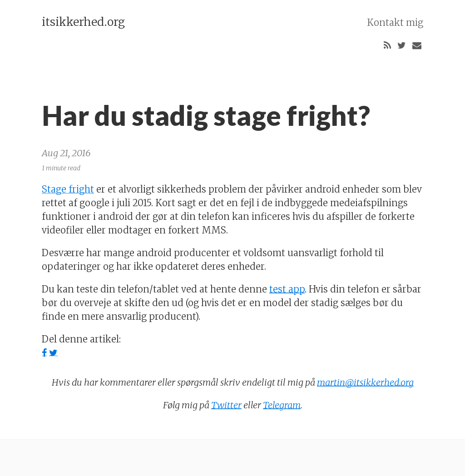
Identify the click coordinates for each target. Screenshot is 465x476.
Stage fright (68, 189)
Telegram (282, 405)
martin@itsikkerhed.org (365, 382)
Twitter (226, 405)
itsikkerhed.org (83, 22)
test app (287, 289)
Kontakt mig (395, 22)
